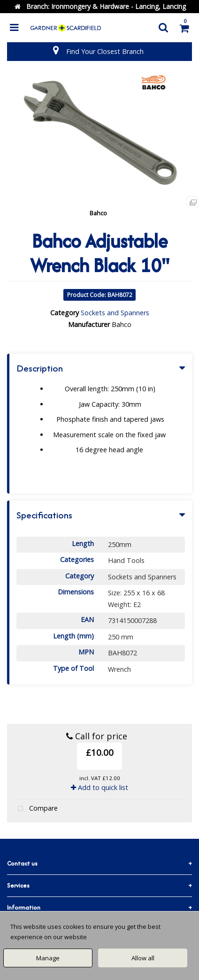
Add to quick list (99, 787)
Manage (48, 958)
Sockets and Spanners (115, 313)
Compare (36, 809)
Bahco (98, 213)
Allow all (143, 958)
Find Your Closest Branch (105, 51)
